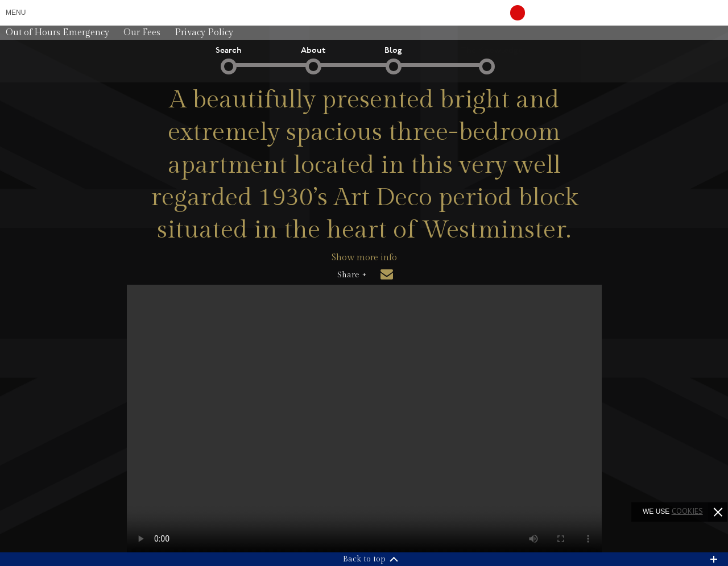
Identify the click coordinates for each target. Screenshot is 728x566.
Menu (16, 13)
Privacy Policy (204, 33)
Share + (352, 275)
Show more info (364, 258)
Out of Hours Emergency (57, 33)
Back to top (364, 559)
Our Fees (142, 33)
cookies (687, 511)
